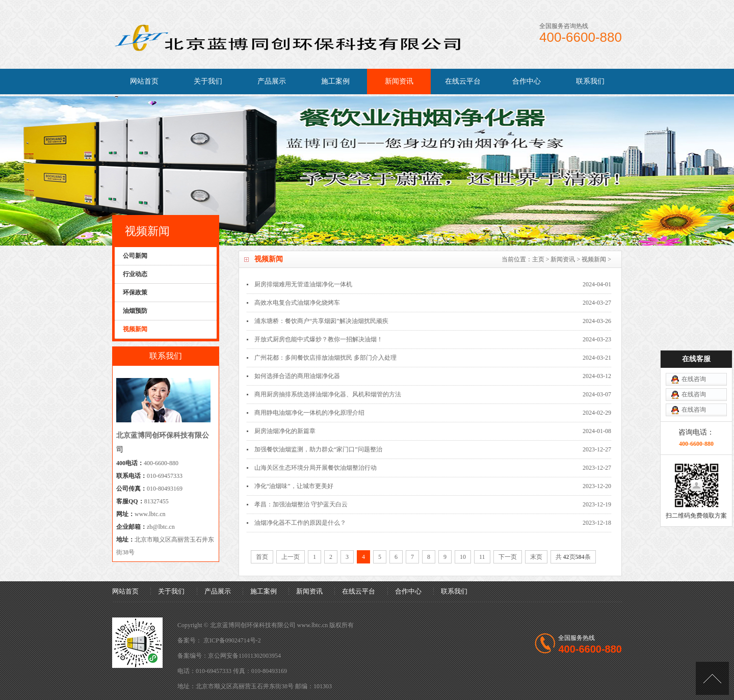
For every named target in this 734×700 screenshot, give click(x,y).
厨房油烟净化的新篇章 (285, 431)
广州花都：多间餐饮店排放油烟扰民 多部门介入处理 (325, 358)
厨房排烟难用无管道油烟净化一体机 (303, 284)
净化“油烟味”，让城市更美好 (294, 486)
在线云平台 (463, 81)
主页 (538, 259)
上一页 (291, 557)
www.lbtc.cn (150, 514)
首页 (262, 557)
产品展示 (272, 81)
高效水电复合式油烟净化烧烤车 (297, 303)
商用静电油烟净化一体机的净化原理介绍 (309, 413)
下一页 (508, 557)
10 (463, 557)
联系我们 (590, 81)
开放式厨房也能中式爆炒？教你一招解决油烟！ (319, 339)
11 (482, 557)
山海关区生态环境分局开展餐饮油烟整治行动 (316, 468)
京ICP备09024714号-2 (232, 640)
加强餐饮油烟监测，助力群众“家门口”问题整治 (318, 449)
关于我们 (208, 81)
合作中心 (527, 81)
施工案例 (335, 81)
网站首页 (144, 81)
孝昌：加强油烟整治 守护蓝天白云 (301, 504)
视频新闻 (594, 259)
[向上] (712, 678)
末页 (536, 557)
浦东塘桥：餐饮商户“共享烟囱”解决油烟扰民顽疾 (321, 321)
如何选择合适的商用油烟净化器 (297, 376)
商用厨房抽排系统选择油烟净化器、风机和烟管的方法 (328, 394)
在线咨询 (694, 379)
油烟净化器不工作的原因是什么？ (300, 523)
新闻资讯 (399, 81)
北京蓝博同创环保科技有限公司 (253, 625)
